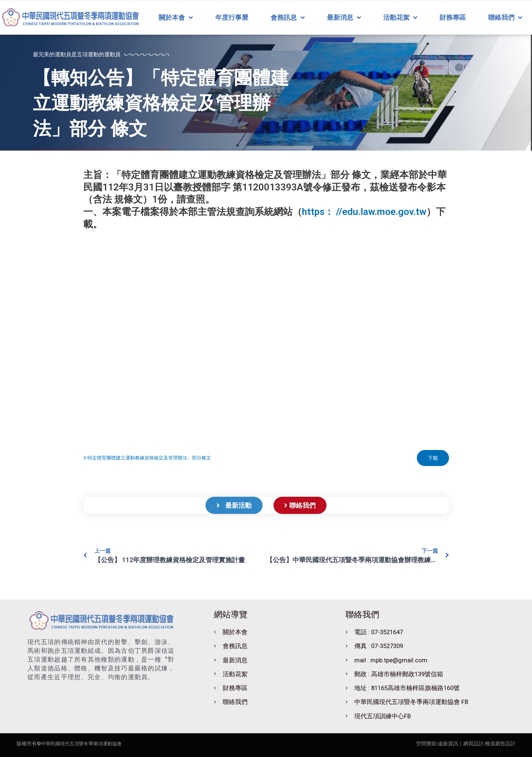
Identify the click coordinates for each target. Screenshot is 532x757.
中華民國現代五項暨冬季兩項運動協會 (84, 743)
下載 (433, 458)
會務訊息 (288, 18)
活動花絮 (400, 18)
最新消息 (344, 18)
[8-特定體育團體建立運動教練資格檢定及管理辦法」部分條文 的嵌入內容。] (266, 340)
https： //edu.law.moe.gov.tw (364, 212)
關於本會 (176, 18)
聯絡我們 (505, 18)
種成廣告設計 (500, 743)
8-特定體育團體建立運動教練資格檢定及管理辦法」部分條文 (147, 458)
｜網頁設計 (471, 743)
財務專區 (453, 17)
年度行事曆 (232, 17)
